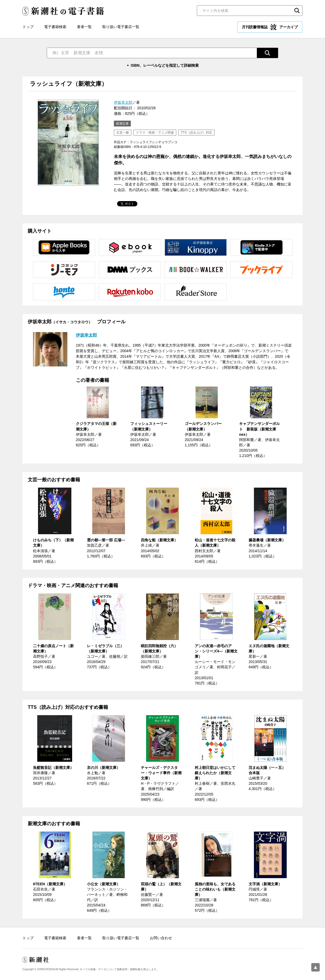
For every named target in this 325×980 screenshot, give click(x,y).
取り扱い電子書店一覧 (121, 27)
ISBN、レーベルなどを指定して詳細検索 (165, 65)
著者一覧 (84, 27)
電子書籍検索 (55, 27)
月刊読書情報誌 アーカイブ (270, 27)
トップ (28, 27)
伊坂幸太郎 (123, 102)
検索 (297, 11)
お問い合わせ (161, 938)
